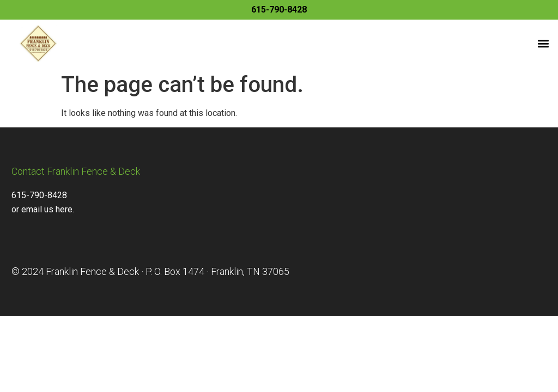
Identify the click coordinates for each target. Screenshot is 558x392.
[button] (544, 43)
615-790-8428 (279, 10)
